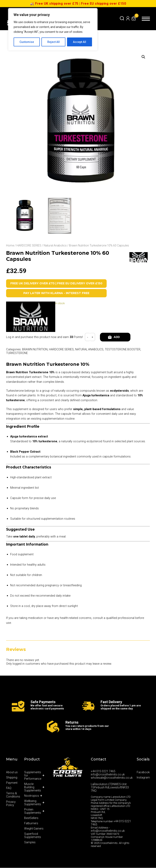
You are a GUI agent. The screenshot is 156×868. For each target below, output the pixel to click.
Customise (27, 42)
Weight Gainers (34, 829)
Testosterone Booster (126, 350)
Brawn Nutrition (35, 350)
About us (12, 772)
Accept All (80, 42)
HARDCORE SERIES (29, 245)
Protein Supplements (33, 811)
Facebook (143, 772)
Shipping (12, 778)
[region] (53, 29)
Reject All (54, 42)
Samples (30, 842)
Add (117, 337)
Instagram (143, 778)
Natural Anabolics (55, 245)
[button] (143, 57)
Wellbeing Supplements (33, 803)
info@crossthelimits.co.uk (108, 775)
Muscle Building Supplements (33, 787)
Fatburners (31, 823)
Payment (12, 783)
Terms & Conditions (13, 795)
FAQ (9, 788)
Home (10, 245)
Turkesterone (17, 353)
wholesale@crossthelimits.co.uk (112, 778)
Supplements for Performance (33, 776)
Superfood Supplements (33, 836)
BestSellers (31, 818)
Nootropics (32, 796)
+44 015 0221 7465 (103, 771)
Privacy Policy (11, 804)
